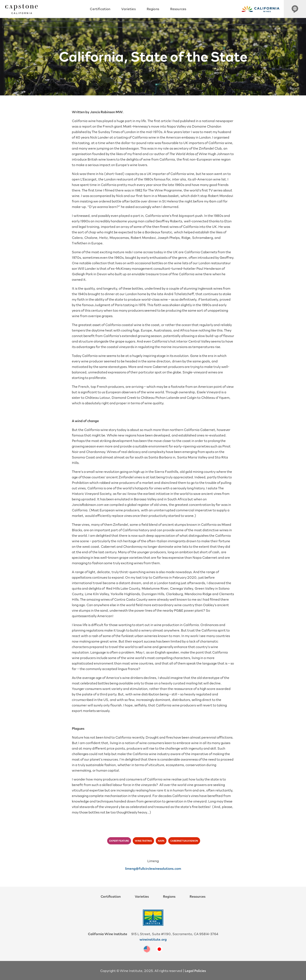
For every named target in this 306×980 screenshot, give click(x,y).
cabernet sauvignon (184, 841)
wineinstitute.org (153, 939)
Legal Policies (195, 970)
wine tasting (143, 841)
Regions (153, 9)
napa (161, 841)
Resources (178, 9)
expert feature (119, 841)
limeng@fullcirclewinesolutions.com (153, 868)
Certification (100, 9)
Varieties (128, 9)
